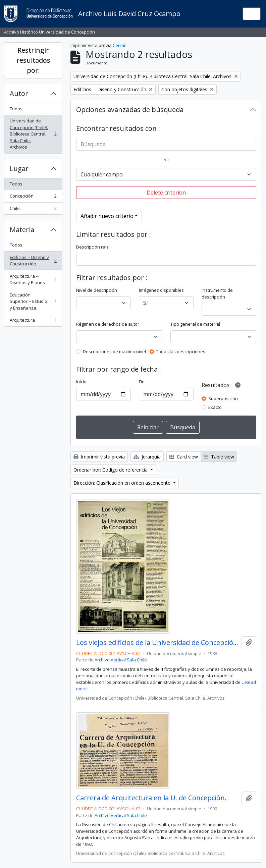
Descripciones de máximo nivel (114, 351)
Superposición (223, 398)
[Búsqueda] (166, 144)
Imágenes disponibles (161, 290)
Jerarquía (147, 457)
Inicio (81, 382)
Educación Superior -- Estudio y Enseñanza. (33, 301)
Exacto (215, 407)
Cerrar (119, 45)
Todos (16, 109)
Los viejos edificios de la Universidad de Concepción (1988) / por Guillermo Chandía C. (157, 643)
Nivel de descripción (97, 290)
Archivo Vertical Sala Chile (121, 660)
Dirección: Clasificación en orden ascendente (123, 483)
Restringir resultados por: (33, 60)
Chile (33, 210)
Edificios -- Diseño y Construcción (33, 261)
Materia (22, 230)
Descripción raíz (92, 247)
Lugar (19, 169)
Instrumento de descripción (217, 293)
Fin (142, 382)
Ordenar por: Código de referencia (111, 470)
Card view (184, 457)
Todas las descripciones (181, 351)
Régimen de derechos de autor (108, 324)
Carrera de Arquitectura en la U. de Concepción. (151, 798)
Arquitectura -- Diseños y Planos (33, 279)
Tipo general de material (195, 324)
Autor (19, 93)
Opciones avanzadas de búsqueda (130, 110)
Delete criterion (166, 193)
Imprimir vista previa (99, 457)
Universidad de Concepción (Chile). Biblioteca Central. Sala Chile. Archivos (33, 134)
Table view (219, 457)
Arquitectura (33, 321)
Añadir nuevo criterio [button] (107, 216)
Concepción (33, 197)
